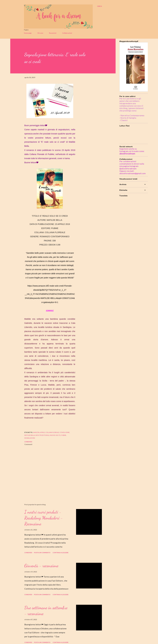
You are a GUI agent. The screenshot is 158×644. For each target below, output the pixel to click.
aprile (42, 432)
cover (62, 432)
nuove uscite (55, 435)
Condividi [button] (28, 442)
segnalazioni (30, 438)
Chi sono (40, 33)
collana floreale (52, 432)
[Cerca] (100, 6)
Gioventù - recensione (41, 566)
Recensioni (53, 33)
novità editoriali (43, 435)
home (67, 432)
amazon (36, 432)
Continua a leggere (61, 553)
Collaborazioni (67, 33)
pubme (64, 435)
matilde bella (30, 435)
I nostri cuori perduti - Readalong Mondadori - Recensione (44, 518)
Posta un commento (42, 553)
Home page (28, 33)
